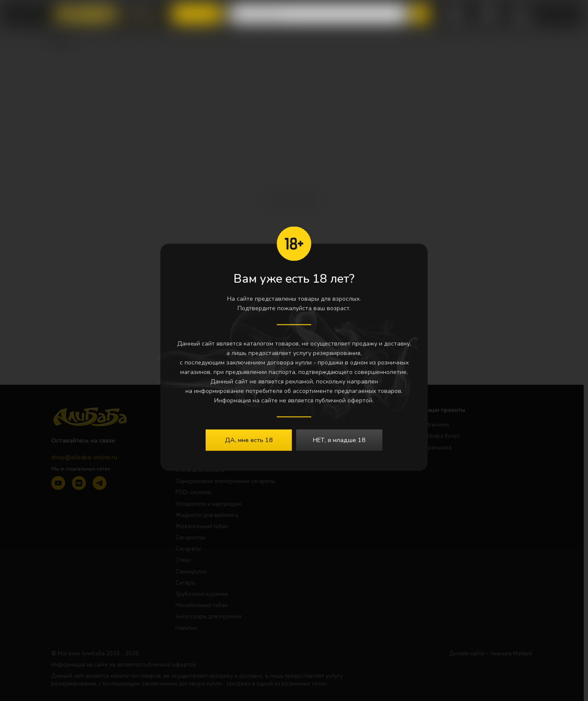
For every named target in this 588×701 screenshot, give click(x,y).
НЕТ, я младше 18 (339, 439)
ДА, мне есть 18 (249, 439)
